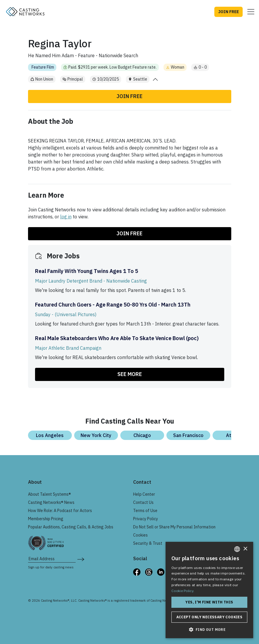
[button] (209, 629)
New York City (96, 435)
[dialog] (209, 590)
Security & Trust (148, 543)
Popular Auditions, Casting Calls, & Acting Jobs (71, 527)
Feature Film (43, 67)
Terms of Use (145, 511)
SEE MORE (130, 374)
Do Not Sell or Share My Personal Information (174, 527)
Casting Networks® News (51, 502)
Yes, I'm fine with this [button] (209, 602)
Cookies (140, 535)
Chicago (142, 435)
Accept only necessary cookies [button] (210, 617)
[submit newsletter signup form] (81, 559)
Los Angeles (50, 435)
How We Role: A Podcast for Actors (60, 511)
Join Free (129, 96)
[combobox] (237, 549)
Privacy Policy (146, 519)
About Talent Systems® (49, 494)
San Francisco (188, 435)
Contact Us (143, 502)
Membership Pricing (46, 519)
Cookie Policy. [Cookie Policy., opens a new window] (183, 591)
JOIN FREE (228, 12)
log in (66, 217)
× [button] (245, 549)
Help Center (144, 494)
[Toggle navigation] (249, 12)
